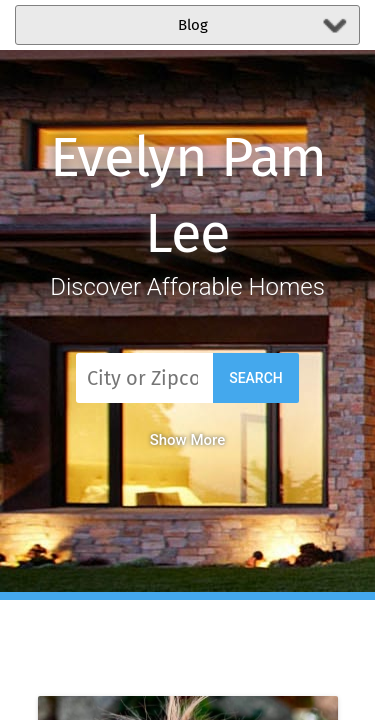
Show (188, 440)
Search (256, 378)
